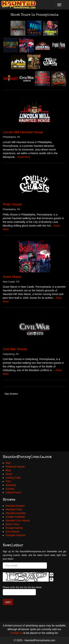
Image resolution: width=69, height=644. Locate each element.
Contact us (16, 633)
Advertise (11, 485)
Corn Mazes (12, 532)
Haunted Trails (14, 509)
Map (8, 463)
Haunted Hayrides (16, 513)
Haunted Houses (15, 506)
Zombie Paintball (15, 517)
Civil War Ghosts (15, 349)
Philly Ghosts (12, 204)
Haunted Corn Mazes (18, 520)
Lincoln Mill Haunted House (23, 132)
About (9, 474)
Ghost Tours (12, 524)
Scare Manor (12, 277)
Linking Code (13, 478)
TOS (8, 481)
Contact (10, 489)
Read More (24, 157)
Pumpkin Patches (16, 535)
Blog (8, 470)
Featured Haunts (15, 467)
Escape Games (14, 528)
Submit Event (13, 492)
